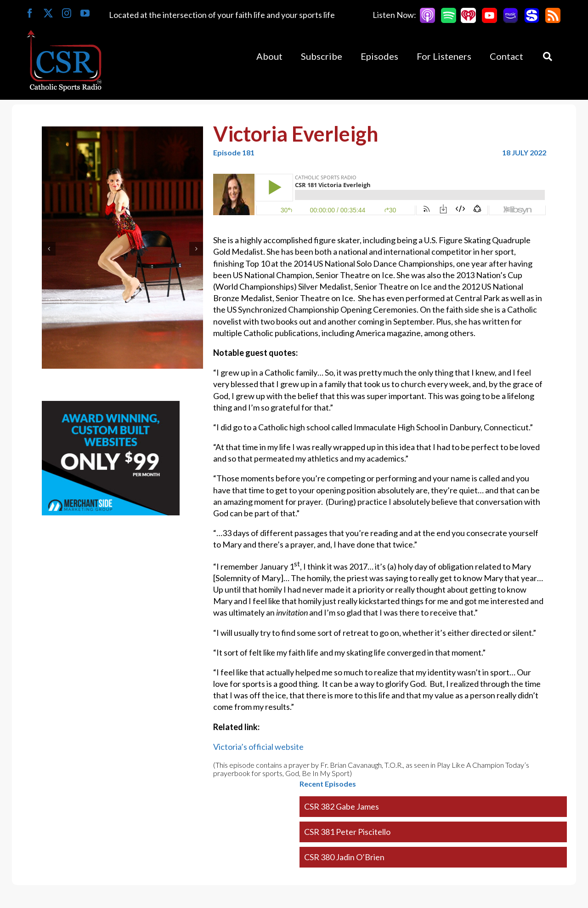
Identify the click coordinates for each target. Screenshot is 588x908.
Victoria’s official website (258, 747)
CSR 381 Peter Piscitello (347, 832)
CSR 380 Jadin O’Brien (344, 857)
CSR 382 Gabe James (342, 806)
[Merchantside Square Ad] (111, 406)
